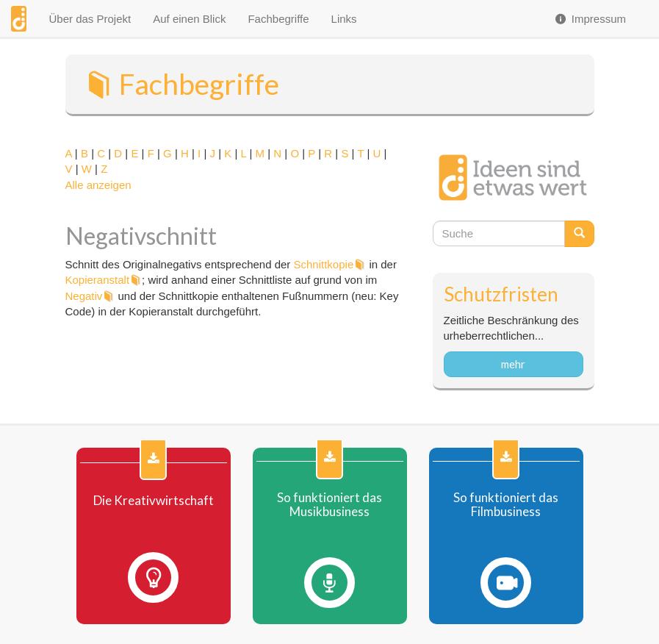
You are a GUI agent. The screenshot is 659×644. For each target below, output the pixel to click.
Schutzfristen (501, 294)
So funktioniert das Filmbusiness (506, 505)
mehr (513, 364)
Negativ (84, 296)
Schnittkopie (324, 264)
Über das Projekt (90, 19)
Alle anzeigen (98, 185)
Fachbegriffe (278, 19)
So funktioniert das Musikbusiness (329, 505)
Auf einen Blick (189, 19)
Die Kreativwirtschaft (154, 501)
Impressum (590, 19)
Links (344, 19)
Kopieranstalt (98, 280)
